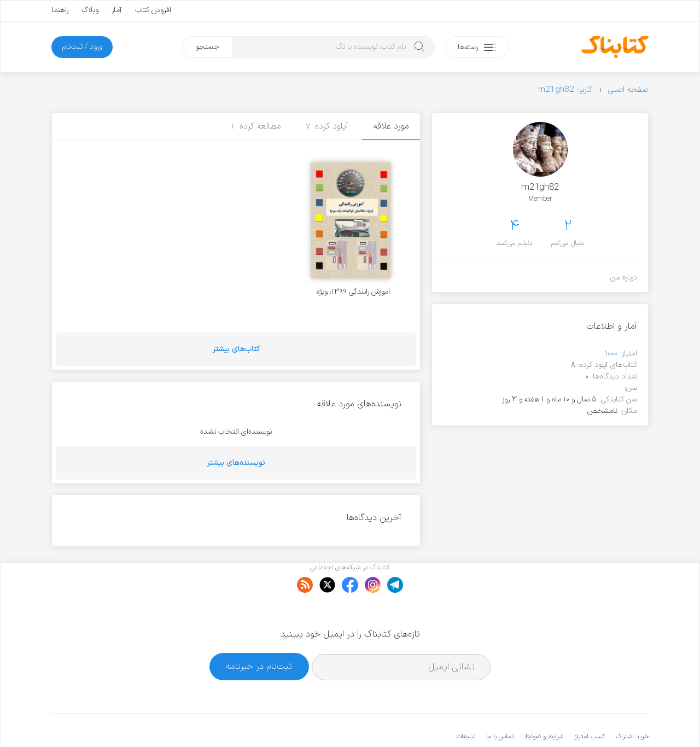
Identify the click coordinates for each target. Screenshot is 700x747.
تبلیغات (466, 703)
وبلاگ (90, 10)
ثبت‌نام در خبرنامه (259, 633)
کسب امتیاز (590, 703)
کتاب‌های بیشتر (236, 349)
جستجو (208, 47)
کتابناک (591, 720)
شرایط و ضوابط (544, 703)
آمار (117, 10)
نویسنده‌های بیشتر (236, 463)
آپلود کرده (327, 126)
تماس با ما (500, 703)
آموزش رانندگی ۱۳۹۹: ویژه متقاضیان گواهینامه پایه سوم (348, 292)
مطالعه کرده (256, 126)
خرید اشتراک (632, 703)
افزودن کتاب (153, 10)
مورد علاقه (391, 126)
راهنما (60, 10)
